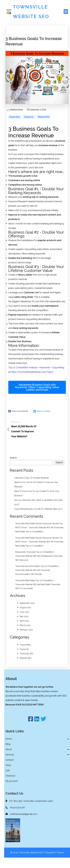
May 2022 (24, 626)
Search (13, 468)
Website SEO (44, 127)
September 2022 (27, 613)
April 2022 (24, 631)
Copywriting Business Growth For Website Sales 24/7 (38, 519)
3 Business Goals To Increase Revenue (31, 488)
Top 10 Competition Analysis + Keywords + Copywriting (36, 377)
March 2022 (25, 635)
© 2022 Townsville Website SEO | (28, 863)
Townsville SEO (27, 663)
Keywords (29, 127)
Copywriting (15, 127)
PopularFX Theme (54, 863)
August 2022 (25, 618)
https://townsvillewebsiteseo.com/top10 (32, 382)
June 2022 (24, 622)
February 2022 (26, 640)
